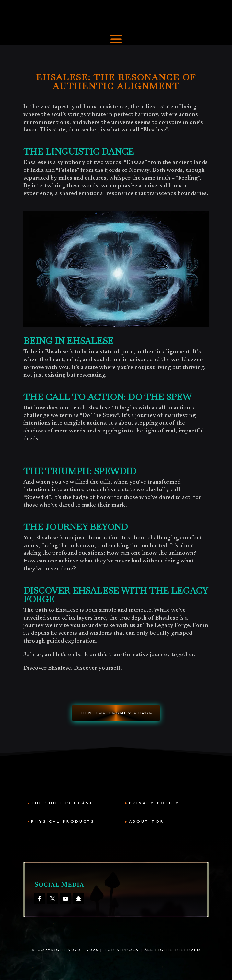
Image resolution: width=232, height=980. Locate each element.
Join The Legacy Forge (116, 713)
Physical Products (63, 822)
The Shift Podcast (62, 803)
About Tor (147, 822)
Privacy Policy (154, 803)
